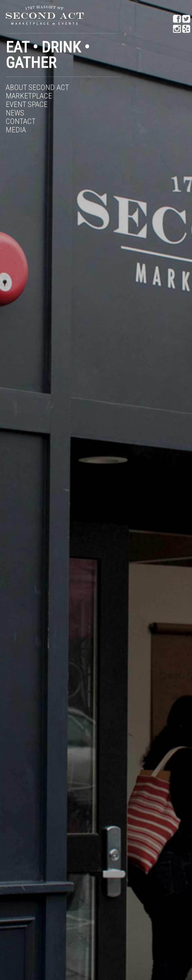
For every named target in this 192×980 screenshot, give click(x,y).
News (15, 113)
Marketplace (29, 96)
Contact (21, 121)
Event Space (27, 104)
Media (16, 130)
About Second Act (37, 87)
